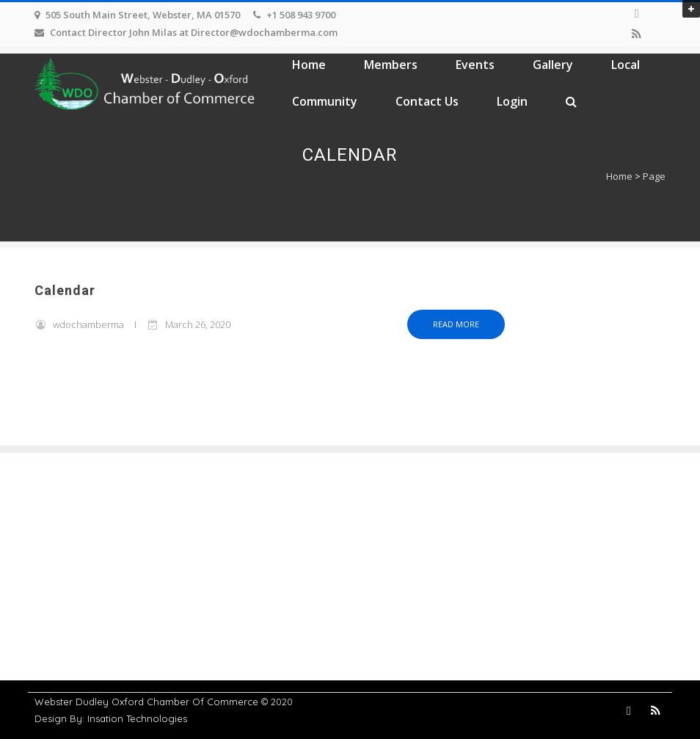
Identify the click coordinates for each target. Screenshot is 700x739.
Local (626, 65)
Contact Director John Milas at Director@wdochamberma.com (194, 32)
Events (475, 65)
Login (512, 101)
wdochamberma (88, 324)
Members (391, 65)
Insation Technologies (137, 718)
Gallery (553, 65)
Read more (456, 324)
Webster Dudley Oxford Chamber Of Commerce (146, 702)
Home (309, 65)
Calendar (65, 291)
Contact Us (427, 101)
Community (325, 101)
